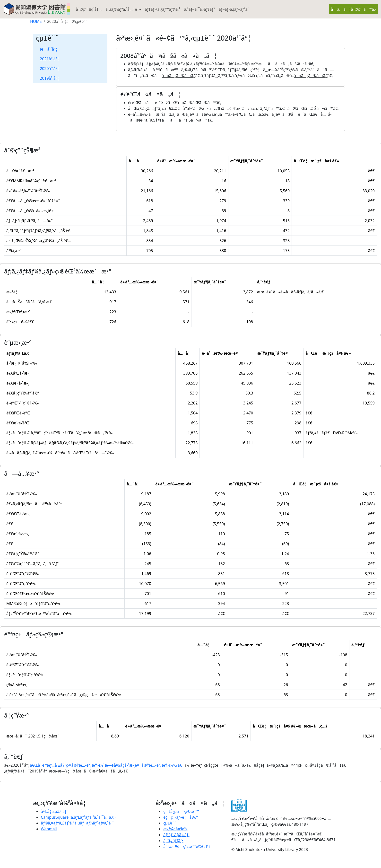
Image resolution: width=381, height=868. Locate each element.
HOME (36, 21)
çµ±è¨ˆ (170, 823)
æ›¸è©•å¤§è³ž (175, 829)
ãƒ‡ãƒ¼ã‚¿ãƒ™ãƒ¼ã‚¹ (162, 9)
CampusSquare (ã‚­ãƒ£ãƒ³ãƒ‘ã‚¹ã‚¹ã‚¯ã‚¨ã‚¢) (78, 817)
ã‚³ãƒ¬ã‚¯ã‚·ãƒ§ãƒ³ (199, 9)
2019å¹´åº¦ (50, 78)
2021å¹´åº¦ (50, 59)
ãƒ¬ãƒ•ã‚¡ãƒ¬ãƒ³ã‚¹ (234, 9)
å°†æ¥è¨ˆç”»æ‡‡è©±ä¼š (187, 846)
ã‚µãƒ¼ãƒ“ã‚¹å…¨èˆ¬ (123, 9)
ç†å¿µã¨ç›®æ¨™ (181, 811)
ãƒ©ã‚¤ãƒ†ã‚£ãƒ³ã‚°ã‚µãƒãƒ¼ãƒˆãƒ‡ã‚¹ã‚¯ (77, 823)
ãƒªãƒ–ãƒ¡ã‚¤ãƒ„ (177, 835)
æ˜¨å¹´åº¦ (49, 49)
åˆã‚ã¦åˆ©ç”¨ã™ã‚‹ (354, 9)
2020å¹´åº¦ (50, 69)
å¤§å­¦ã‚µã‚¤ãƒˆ (54, 811)
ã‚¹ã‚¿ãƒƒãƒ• (173, 841)
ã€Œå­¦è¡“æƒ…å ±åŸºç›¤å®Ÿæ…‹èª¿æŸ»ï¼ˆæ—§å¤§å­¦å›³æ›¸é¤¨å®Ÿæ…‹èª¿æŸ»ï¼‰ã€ (108, 765)
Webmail (49, 829)
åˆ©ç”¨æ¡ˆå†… (89, 9)
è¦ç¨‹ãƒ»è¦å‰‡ (181, 817)
